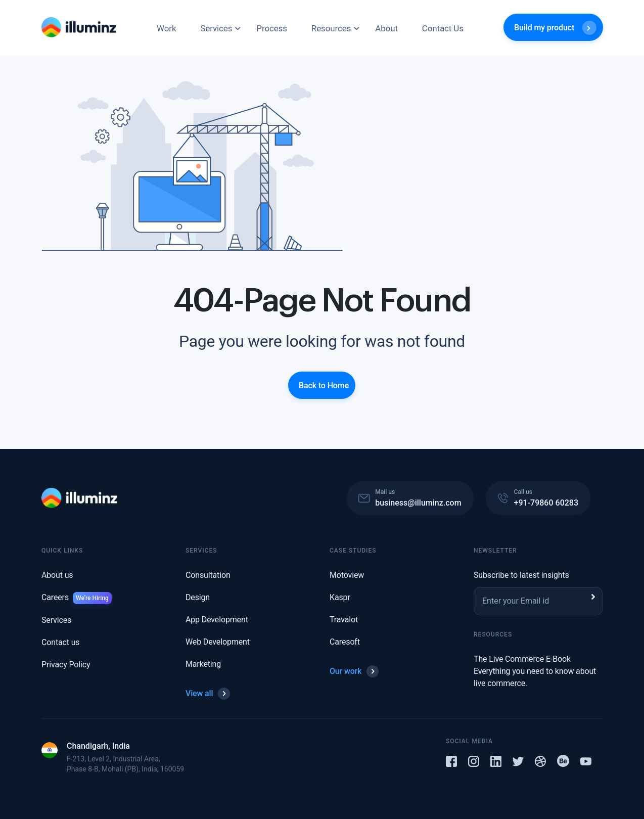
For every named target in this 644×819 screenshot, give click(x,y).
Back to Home (324, 385)
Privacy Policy (66, 665)
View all (208, 694)
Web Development (218, 642)
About (386, 28)
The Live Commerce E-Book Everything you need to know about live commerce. (535, 671)
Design (198, 597)
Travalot (344, 620)
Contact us (60, 642)
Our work (354, 671)
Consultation (208, 575)
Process (272, 28)
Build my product (555, 28)
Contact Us (443, 28)
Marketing (203, 664)
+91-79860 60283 (546, 503)
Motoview (347, 575)
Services (216, 28)
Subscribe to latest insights (521, 575)
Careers (77, 597)
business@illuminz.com (418, 503)
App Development (217, 620)
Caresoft (345, 642)
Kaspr (340, 597)
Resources (331, 28)
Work (166, 28)
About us (57, 575)
